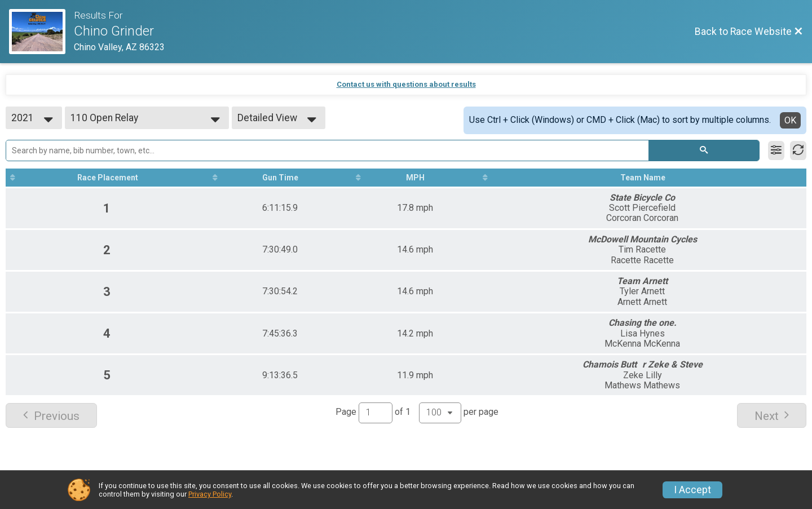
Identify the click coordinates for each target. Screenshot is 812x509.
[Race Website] (41, 32)
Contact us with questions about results (406, 84)
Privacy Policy (210, 494)
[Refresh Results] (798, 151)
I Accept (692, 490)
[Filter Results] (776, 151)
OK (790, 120)
